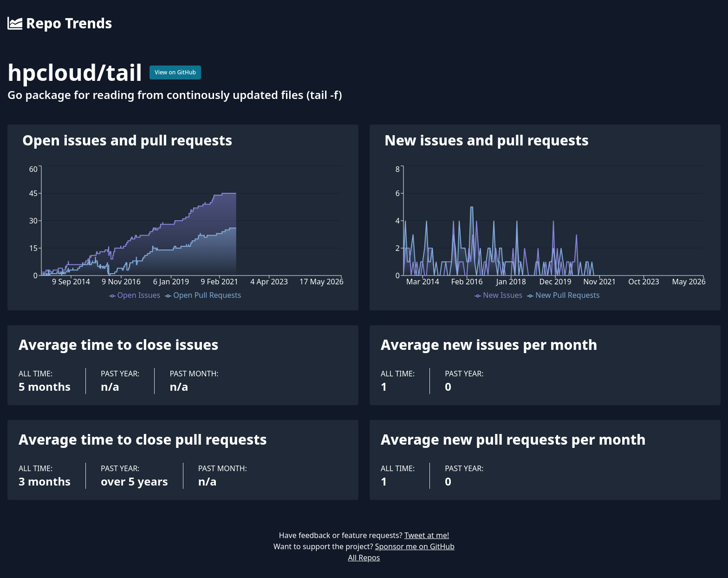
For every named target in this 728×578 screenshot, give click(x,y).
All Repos (364, 558)
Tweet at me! (427, 535)
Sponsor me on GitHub (415, 546)
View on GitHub (175, 72)
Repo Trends (60, 23)
